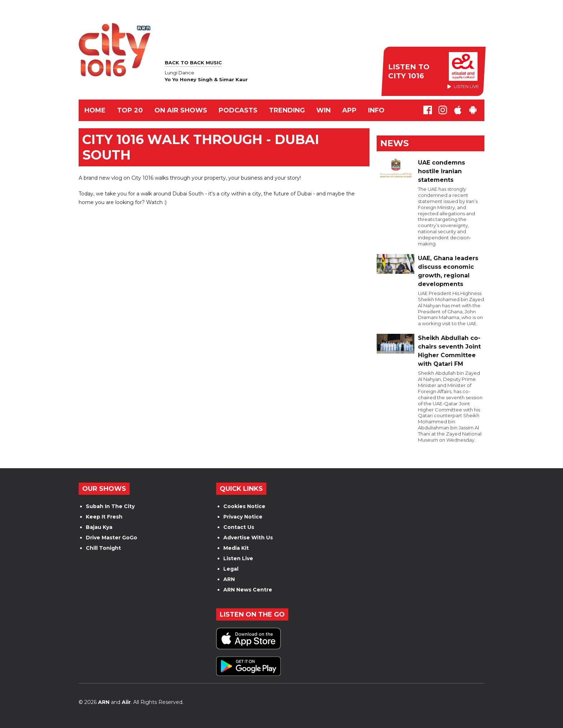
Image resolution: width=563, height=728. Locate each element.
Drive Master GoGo (111, 538)
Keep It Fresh (104, 517)
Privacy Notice (243, 517)
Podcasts (238, 110)
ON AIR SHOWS (181, 110)
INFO (376, 110)
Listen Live (238, 558)
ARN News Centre (248, 590)
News (394, 143)
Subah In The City (110, 506)
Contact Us (239, 527)
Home (95, 110)
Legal (231, 569)
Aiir (126, 702)
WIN (324, 110)
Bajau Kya (99, 527)
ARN (229, 579)
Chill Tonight (103, 548)
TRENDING (287, 110)
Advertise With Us (248, 538)
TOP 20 (130, 110)
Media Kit (236, 548)
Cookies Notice (244, 506)
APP (349, 110)
